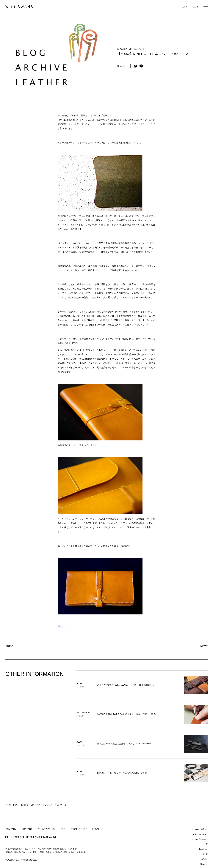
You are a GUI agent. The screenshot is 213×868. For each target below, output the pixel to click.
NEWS (15, 805)
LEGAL (96, 829)
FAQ (63, 829)
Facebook (203, 849)
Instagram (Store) (200, 834)
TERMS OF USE (79, 829)
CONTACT (27, 829)
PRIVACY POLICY (46, 829)
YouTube (204, 859)
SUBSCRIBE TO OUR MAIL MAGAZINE (31, 837)
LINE (205, 854)
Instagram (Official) (200, 829)
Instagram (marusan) (199, 839)
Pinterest (204, 864)
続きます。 (63, 626)
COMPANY (11, 829)
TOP (8, 805)
